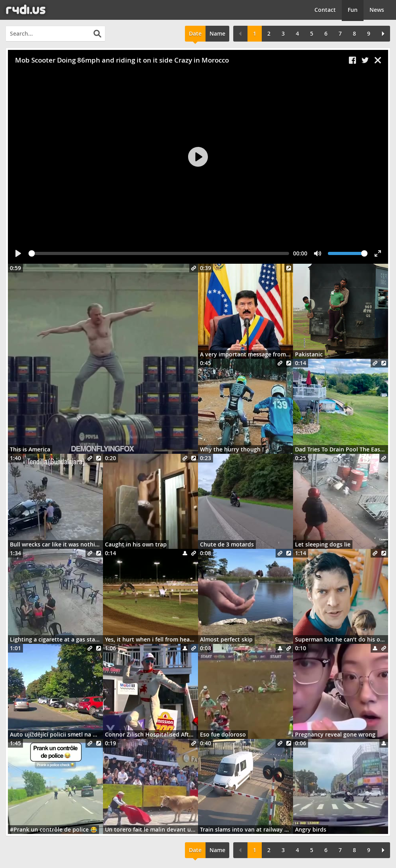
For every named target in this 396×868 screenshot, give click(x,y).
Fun (353, 10)
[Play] (198, 157)
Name (217, 33)
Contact (325, 10)
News (377, 10)
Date (195, 33)
